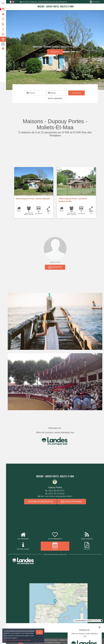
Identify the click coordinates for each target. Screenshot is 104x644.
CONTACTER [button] (55, 267)
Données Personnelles (50, 640)
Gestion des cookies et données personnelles (17, 640)
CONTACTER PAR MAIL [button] (72, 502)
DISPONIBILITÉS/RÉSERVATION (41, 502)
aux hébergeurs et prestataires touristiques (48, 643)
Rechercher (77, 93)
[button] (55, 98)
